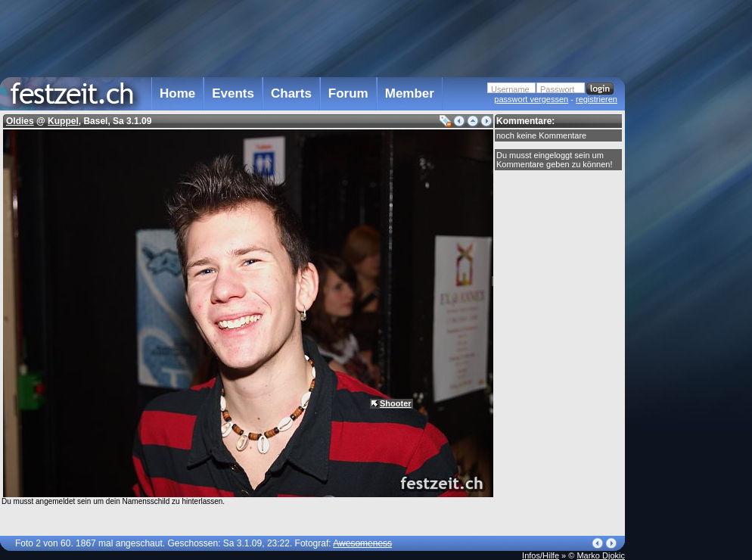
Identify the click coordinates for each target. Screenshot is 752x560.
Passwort (557, 89)
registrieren (597, 99)
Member (410, 93)
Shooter (396, 403)
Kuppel (63, 121)
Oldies (20, 121)
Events (233, 93)
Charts (291, 93)
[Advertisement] (312, 37)
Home (177, 93)
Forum (348, 93)
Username (510, 89)
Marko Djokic (601, 555)
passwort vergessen (531, 99)
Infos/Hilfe (541, 555)
